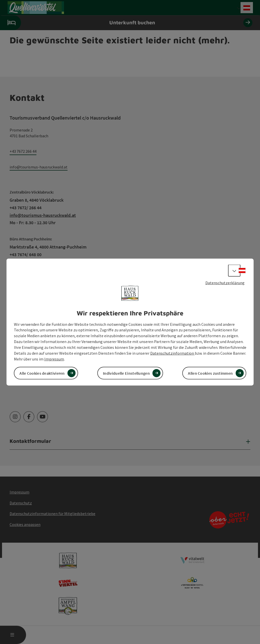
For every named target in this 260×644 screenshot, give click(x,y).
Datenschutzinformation (172, 353)
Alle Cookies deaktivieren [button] (42, 373)
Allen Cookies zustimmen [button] (210, 373)
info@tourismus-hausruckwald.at (39, 167)
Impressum (54, 359)
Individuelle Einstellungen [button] (126, 373)
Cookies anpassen (25, 524)
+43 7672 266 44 (23, 151)
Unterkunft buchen (126, 23)
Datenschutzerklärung (225, 283)
